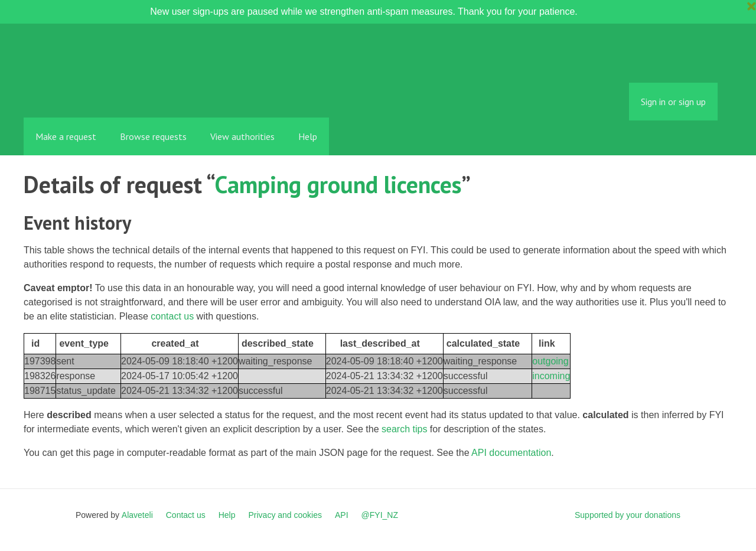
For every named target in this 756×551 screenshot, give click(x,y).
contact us (172, 316)
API (342, 515)
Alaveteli (137, 515)
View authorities (242, 136)
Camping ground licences (338, 184)
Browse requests (153, 136)
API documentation (511, 453)
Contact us (186, 515)
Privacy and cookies (285, 515)
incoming (551, 376)
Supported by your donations (628, 515)
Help (308, 136)
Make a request (66, 136)
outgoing (550, 361)
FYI (92, 91)
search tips (404, 429)
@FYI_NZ (380, 515)
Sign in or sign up (673, 102)
